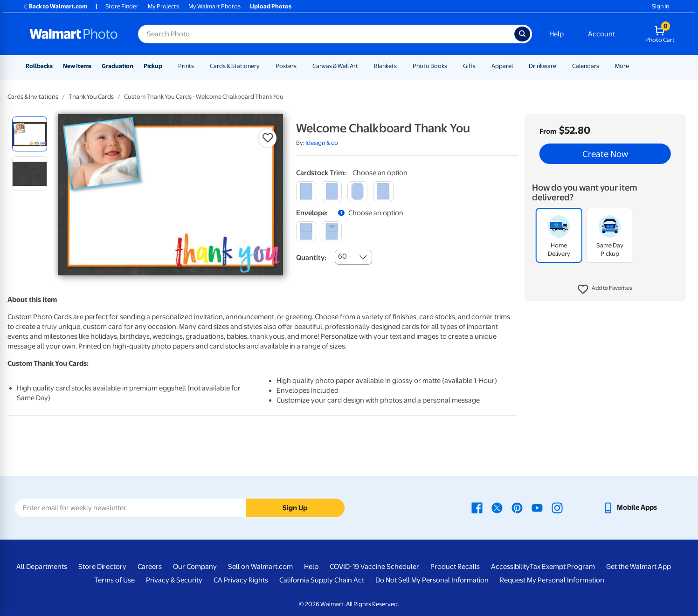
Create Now (605, 154)
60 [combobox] (342, 256)
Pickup (153, 66)
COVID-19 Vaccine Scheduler (374, 567)
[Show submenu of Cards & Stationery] (264, 66)
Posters (286, 66)
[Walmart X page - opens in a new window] (497, 507)
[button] (605, 289)
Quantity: (311, 258)
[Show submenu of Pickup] (166, 66)
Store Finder (122, 6)
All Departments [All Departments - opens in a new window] (42, 567)
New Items (77, 66)
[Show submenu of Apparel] (517, 66)
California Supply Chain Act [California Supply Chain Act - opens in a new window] (322, 580)
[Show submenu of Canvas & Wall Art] (362, 66)
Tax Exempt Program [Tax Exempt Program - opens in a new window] (562, 567)
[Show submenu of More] (633, 66)
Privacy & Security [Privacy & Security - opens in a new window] (174, 580)
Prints (186, 66)
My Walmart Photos (214, 6)
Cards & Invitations (33, 97)
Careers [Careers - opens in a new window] (150, 567)
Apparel (502, 66)
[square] (306, 191)
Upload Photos (271, 6)
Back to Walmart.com (55, 6)
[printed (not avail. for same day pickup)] (332, 231)
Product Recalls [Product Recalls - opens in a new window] (455, 567)
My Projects (163, 6)
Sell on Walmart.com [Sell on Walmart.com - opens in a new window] (260, 567)
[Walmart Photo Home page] (74, 34)
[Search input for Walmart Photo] (326, 34)
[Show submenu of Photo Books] (451, 66)
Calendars (586, 66)
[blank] (306, 231)
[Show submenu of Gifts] (480, 66)
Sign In (660, 6)
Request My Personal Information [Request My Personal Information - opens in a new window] (552, 580)
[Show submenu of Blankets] (401, 66)
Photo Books (430, 66)
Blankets (385, 66)
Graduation (117, 66)
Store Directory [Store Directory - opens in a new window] (102, 567)
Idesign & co (322, 143)
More (622, 66)
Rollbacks (39, 66)
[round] (332, 191)
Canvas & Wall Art (335, 66)
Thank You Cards (91, 97)
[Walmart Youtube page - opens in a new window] (537, 507)
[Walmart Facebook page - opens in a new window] (477, 507)
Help (556, 34)
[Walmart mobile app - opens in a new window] (630, 507)
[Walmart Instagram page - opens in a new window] (557, 507)
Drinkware (543, 66)
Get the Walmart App (639, 567)
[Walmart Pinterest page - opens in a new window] (517, 507)
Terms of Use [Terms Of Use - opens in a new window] (114, 580)
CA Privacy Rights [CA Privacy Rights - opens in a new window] (241, 580)
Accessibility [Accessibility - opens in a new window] (510, 567)
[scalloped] (383, 191)
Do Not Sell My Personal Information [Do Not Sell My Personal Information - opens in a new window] (432, 580)
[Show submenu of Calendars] (603, 66)
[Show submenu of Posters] (301, 66)
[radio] (30, 134)
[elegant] (357, 191)
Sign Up (295, 508)
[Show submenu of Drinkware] (560, 66)
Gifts (469, 66)
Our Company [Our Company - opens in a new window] (195, 567)
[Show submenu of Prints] (198, 66)
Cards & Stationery (235, 66)
